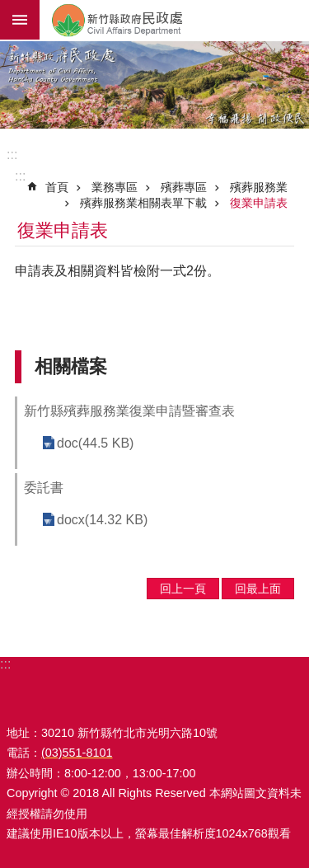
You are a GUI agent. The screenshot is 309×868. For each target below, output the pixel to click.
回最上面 (258, 589)
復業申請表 (259, 203)
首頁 (57, 187)
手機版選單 (20, 20)
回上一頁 (183, 589)
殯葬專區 (184, 187)
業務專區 (115, 187)
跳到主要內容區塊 (9, 9)
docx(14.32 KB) (102, 520)
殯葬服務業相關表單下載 (143, 203)
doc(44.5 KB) (95, 443)
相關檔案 (71, 366)
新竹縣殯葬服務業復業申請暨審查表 (129, 411)
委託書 (44, 488)
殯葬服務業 (259, 187)
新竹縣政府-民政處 (174, 20)
